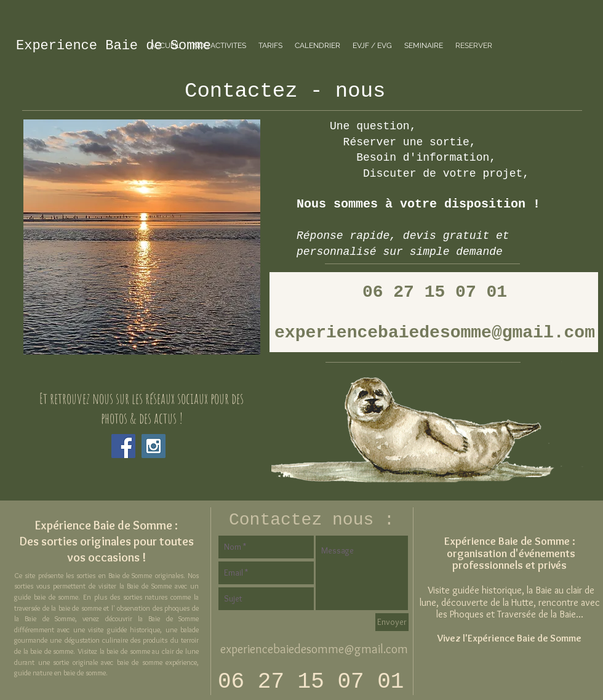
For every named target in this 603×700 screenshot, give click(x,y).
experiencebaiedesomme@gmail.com (314, 649)
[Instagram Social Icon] (154, 446)
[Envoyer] (392, 622)
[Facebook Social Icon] (123, 446)
